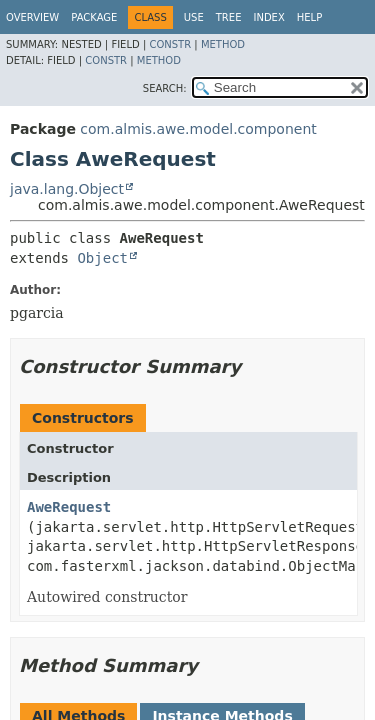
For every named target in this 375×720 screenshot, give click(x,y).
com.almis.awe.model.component (198, 129)
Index (268, 17)
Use (194, 17)
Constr (170, 44)
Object (102, 258)
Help (309, 17)
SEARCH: (165, 88)
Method (223, 44)
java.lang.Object (67, 189)
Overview (32, 17)
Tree (229, 17)
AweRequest (69, 507)
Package (94, 17)
